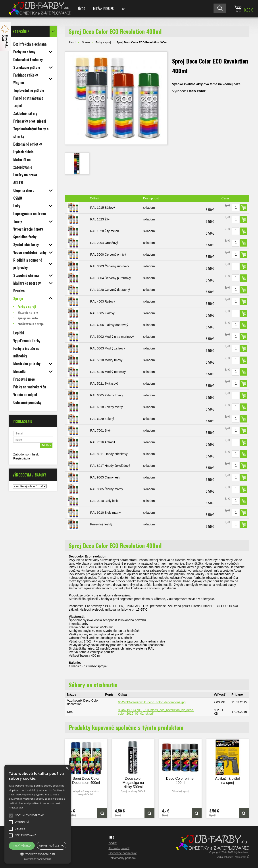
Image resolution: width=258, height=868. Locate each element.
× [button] (67, 769)
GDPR (113, 843)
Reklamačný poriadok (122, 858)
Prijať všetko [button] (22, 846)
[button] (38, 854)
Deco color (196, 91)
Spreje (86, 42)
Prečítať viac (16, 807)
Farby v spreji (104, 42)
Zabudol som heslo (26, 454)
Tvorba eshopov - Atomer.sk (232, 857)
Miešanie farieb (103, 8)
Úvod (82, 8)
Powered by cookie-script (38, 859)
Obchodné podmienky (122, 853)
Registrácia (22, 458)
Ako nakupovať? (119, 848)
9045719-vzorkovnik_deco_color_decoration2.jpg (152, 702)
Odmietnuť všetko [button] (52, 846)
